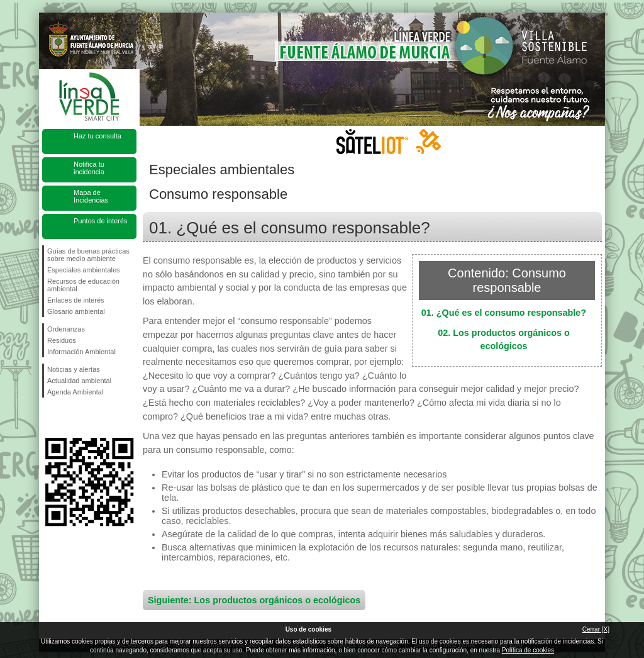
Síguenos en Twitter (70, 418)
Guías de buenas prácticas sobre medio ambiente (88, 255)
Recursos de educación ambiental (83, 285)
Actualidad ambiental (79, 381)
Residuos (62, 340)
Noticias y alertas (74, 369)
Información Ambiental (81, 352)
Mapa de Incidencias (91, 196)
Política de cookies (528, 650)
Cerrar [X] (596, 629)
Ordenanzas (66, 329)
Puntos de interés (101, 221)
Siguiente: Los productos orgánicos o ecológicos (254, 600)
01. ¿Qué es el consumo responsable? (504, 313)
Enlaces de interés (76, 300)
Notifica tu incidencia (89, 168)
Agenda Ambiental (75, 392)
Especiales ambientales (84, 270)
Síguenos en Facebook (50, 418)
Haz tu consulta (97, 136)
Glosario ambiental (76, 311)
